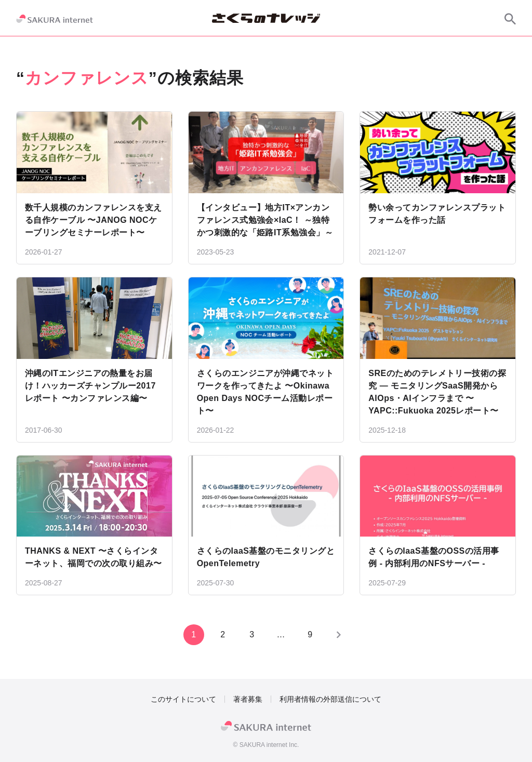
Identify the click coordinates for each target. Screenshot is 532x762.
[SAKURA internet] (55, 19)
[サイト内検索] (510, 19)
